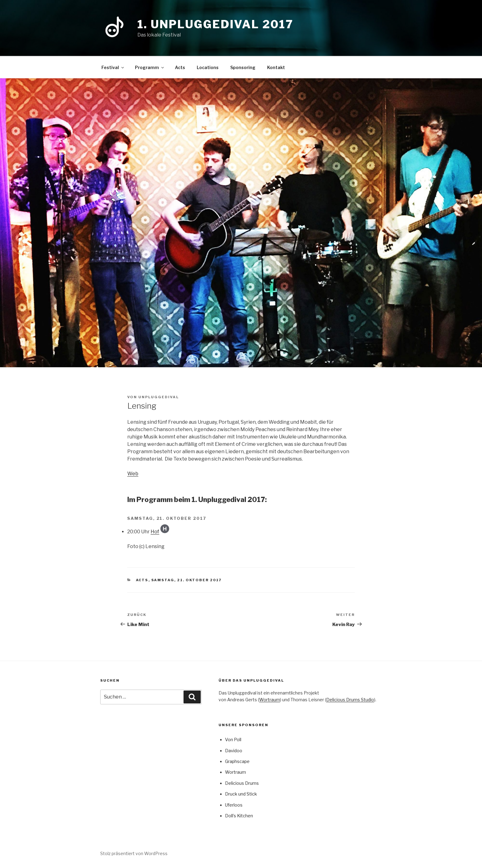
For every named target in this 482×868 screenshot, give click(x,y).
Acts (180, 67)
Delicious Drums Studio (350, 700)
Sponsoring (243, 67)
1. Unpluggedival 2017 (215, 24)
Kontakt (276, 67)
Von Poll (233, 740)
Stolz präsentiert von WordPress (134, 853)
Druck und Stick (241, 794)
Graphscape (237, 761)
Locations (208, 67)
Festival (113, 67)
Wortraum (270, 700)
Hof (155, 532)
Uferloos (234, 805)
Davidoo (234, 751)
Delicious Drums (242, 783)
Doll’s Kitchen (239, 816)
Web (133, 474)
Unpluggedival (159, 397)
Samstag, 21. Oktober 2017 (187, 580)
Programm (150, 67)
